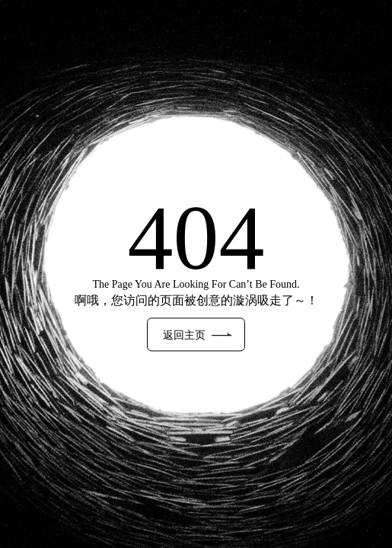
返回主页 (198, 335)
